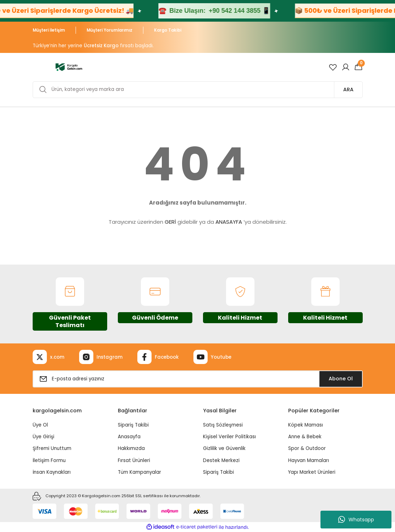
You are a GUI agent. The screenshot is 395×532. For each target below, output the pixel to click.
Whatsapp (356, 520)
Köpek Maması (306, 425)
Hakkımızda (131, 448)
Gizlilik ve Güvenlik (224, 448)
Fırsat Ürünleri (134, 460)
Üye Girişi (43, 437)
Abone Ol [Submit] (341, 379)
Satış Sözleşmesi (223, 425)
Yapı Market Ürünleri (312, 472)
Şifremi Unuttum (52, 448)
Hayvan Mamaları (309, 460)
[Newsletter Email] (198, 379)
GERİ (170, 222)
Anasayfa (129, 437)
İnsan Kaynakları (52, 472)
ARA (348, 89)
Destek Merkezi (221, 460)
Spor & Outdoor (307, 448)
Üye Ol (40, 425)
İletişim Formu (49, 460)
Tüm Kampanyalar (139, 472)
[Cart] (358, 67)
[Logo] (69, 67)
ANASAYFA (229, 222)
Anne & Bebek (305, 437)
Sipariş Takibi (133, 425)
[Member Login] (346, 67)
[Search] (198, 90)
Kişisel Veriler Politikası (229, 437)
